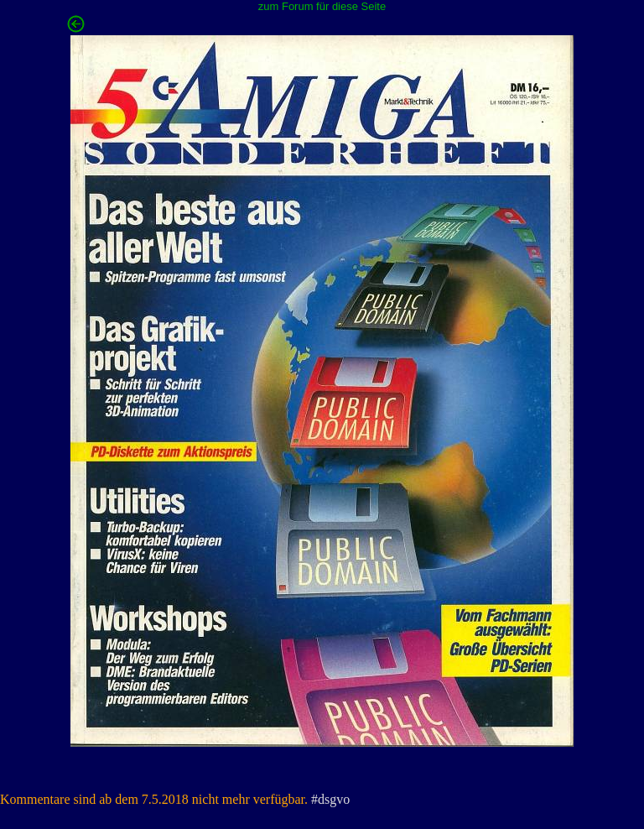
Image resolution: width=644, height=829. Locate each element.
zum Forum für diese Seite (322, 6)
